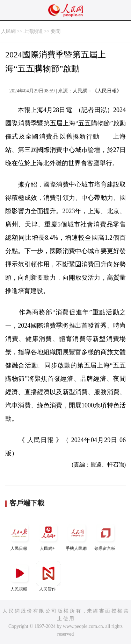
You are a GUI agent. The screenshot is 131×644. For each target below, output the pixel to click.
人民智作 (48, 576)
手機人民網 (77, 536)
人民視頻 (20, 576)
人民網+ (48, 536)
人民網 (8, 31)
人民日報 (20, 536)
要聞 (56, 31)
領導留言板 (105, 536)
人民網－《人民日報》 (97, 91)
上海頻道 (33, 31)
